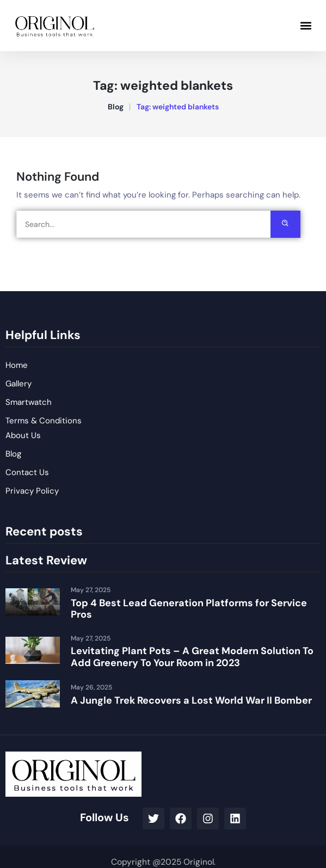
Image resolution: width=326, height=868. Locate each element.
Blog (116, 107)
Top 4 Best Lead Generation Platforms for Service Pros (189, 609)
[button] (306, 25)
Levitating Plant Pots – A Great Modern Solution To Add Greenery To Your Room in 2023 (192, 657)
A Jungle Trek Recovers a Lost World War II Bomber (191, 700)
